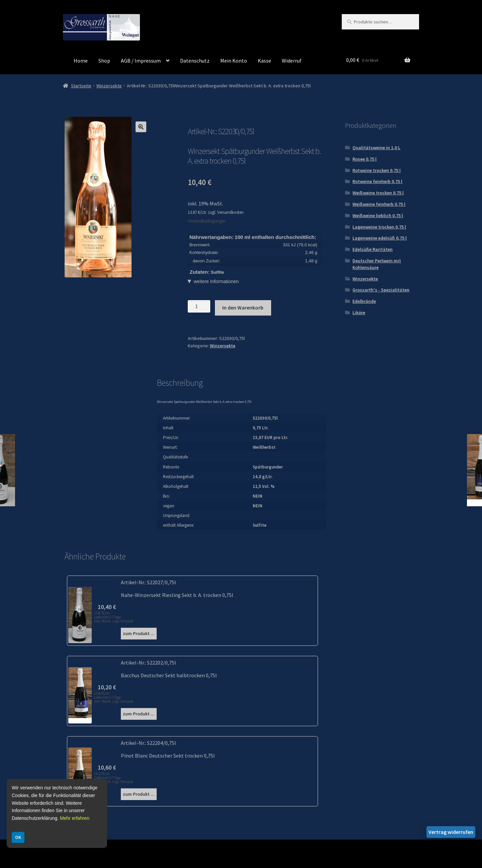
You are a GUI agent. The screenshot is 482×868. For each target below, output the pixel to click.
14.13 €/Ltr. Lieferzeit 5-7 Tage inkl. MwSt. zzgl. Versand (114, 778)
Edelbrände (364, 301)
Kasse (264, 61)
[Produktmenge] (199, 306)
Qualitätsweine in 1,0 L (376, 148)
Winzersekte (109, 86)
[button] (141, 127)
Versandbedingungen (207, 221)
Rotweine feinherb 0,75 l (377, 181)
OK (18, 837)
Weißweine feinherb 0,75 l (379, 204)
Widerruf (292, 61)
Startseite (81, 86)
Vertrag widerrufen (451, 832)
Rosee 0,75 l (365, 159)
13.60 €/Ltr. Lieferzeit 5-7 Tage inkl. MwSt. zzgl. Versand (114, 697)
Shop (104, 61)
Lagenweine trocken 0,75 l (379, 227)
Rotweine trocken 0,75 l (377, 170)
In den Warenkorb (243, 308)
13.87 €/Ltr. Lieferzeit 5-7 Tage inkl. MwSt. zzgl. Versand (114, 617)
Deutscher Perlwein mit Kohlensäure (377, 264)
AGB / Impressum (141, 61)
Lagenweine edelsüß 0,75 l (380, 238)
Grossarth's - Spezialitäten (381, 290)
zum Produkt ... (139, 633)
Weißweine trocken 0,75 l (378, 193)
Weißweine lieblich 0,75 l (378, 215)
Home (81, 61)
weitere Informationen (216, 281)
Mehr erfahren (75, 818)
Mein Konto (234, 61)
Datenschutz (195, 61)
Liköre (359, 313)
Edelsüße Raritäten (373, 249)
